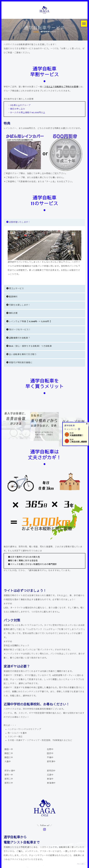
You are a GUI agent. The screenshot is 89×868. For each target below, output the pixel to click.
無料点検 (12, 313)
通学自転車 (70, 426)
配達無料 (12, 297)
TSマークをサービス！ (19, 330)
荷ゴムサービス (15, 289)
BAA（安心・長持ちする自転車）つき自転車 (29, 346)
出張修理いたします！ (18, 222)
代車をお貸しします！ (18, 305)
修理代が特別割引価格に (19, 363)
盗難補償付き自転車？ (18, 338)
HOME (36, 32)
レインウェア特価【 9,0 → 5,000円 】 (29, 321)
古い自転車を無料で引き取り (22, 354)
